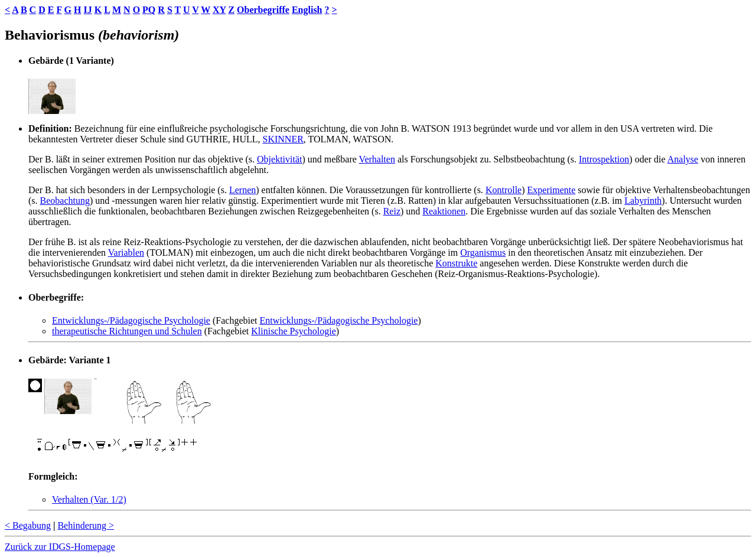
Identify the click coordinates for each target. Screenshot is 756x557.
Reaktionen (444, 211)
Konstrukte (456, 263)
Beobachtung (65, 201)
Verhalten (377, 159)
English (307, 10)
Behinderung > (86, 525)
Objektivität (279, 159)
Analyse (683, 159)
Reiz (392, 211)
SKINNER (283, 139)
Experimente (552, 190)
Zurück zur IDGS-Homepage (60, 547)
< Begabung (28, 525)
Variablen (126, 253)
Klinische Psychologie (294, 331)
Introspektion (604, 159)
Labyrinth (643, 201)
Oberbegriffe (263, 10)
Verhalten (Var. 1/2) (89, 499)
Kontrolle (504, 190)
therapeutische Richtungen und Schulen (127, 331)
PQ (149, 10)
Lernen (242, 190)
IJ (87, 10)
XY (219, 10)
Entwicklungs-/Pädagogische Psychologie (131, 320)
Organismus (483, 253)
